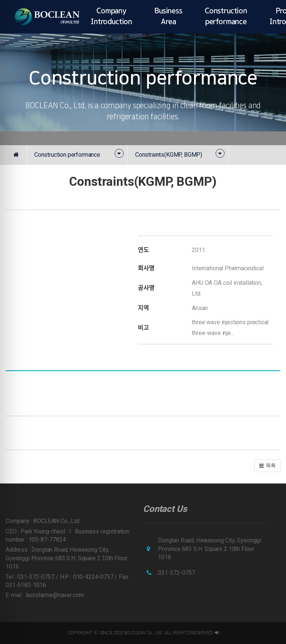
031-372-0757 (177, 573)
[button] (267, 466)
